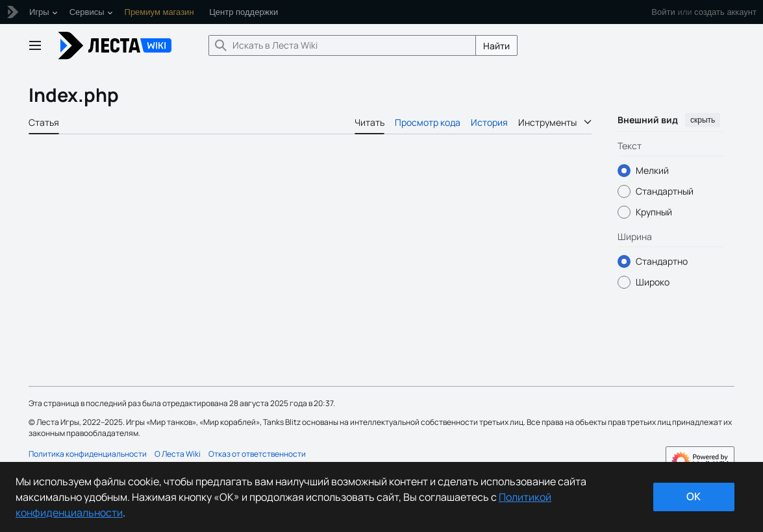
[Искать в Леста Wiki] (342, 45)
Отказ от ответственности (257, 454)
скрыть (703, 120)
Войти (663, 12)
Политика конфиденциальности (88, 454)
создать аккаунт (725, 12)
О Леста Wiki (178, 454)
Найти (496, 46)
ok (694, 496)
